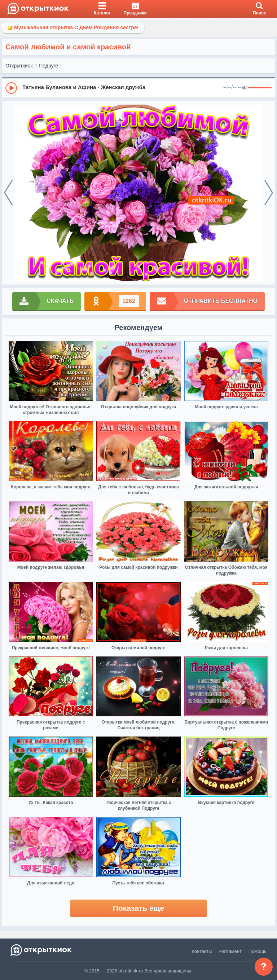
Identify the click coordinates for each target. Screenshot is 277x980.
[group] (138, 88)
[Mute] (245, 88)
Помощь (258, 951)
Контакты (202, 951)
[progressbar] (260, 88)
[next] (269, 193)
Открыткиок (19, 66)
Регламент (230, 951)
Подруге (49, 66)
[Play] (11, 88)
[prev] (8, 193)
